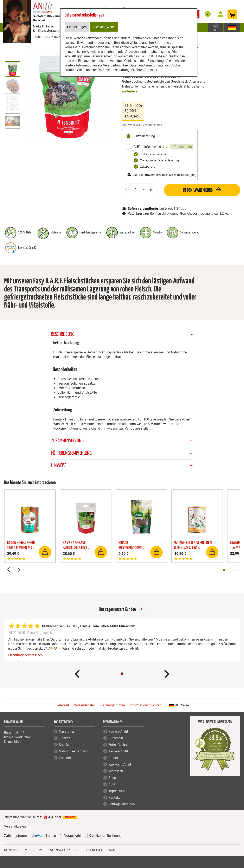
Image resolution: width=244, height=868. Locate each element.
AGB (112, 784)
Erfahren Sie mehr (144, 70)
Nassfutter (66, 731)
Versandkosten (152, 125)
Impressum (117, 791)
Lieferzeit (62, 705)
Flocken (65, 738)
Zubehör (65, 758)
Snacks (64, 745)
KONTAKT (11, 849)
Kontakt (114, 797)
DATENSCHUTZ (59, 849)
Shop (112, 778)
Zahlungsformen (113, 705)
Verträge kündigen (122, 804)
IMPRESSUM (33, 849)
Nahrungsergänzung (74, 751)
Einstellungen (77, 27)
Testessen (116, 771)
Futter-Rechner (119, 745)
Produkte (115, 758)
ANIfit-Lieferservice (159, 147)
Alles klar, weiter (104, 27)
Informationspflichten (146, 705)
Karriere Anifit (118, 731)
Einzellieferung (140, 136)
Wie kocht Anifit (120, 764)
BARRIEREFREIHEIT (90, 849)
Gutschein (116, 738)
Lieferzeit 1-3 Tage (173, 208)
